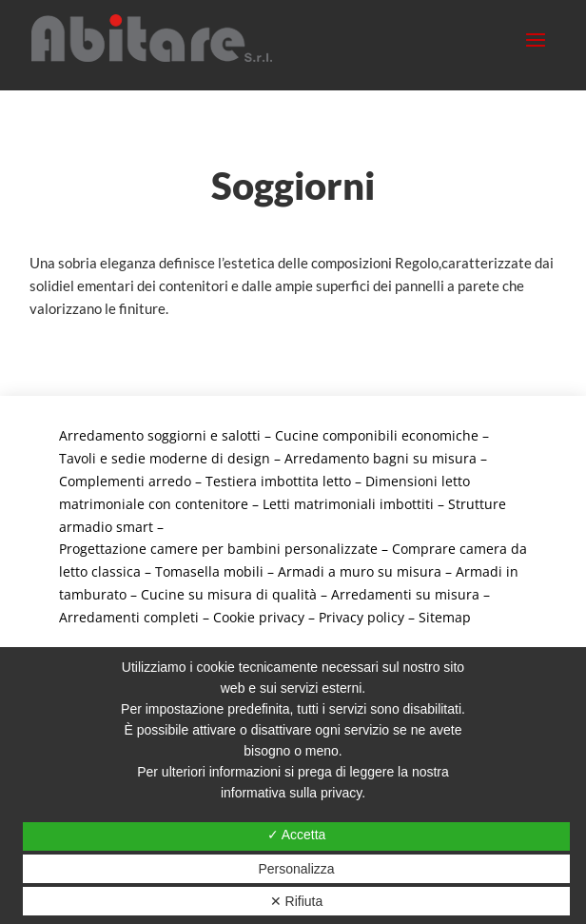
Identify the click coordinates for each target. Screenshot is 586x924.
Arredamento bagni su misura (381, 458)
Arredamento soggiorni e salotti (160, 435)
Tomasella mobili (209, 571)
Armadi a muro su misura (360, 571)
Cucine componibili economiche (377, 435)
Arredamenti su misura (405, 594)
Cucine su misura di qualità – (236, 594)
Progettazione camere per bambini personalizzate (218, 549)
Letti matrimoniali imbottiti (348, 504)
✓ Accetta (297, 835)
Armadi (481, 571)
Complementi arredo (125, 481)
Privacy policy (361, 617)
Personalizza (296, 869)
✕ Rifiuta (297, 901)
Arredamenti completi (129, 617)
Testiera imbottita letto (278, 481)
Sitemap (445, 617)
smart (135, 527)
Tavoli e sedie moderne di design (165, 458)
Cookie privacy (259, 617)
